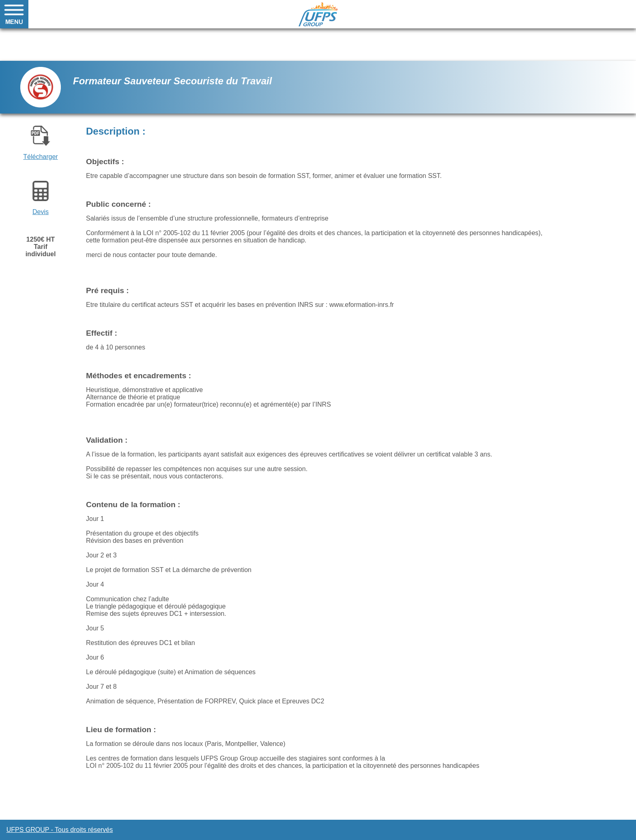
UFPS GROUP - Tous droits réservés (60, 830)
